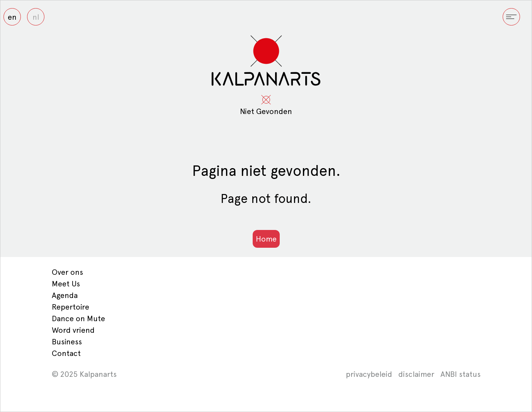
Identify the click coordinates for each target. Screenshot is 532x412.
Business (67, 342)
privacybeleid (369, 374)
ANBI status (461, 374)
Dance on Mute (78, 318)
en (12, 17)
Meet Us (66, 284)
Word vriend (73, 330)
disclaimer (416, 374)
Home (266, 239)
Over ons (67, 272)
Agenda (65, 295)
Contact (66, 353)
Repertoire (71, 307)
